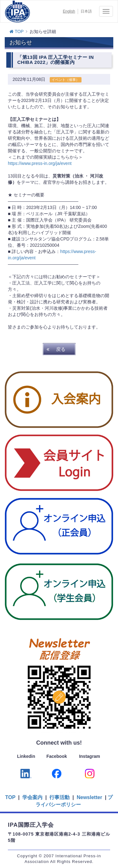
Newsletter (89, 797)
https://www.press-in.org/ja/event (40, 163)
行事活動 (59, 797)
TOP (17, 31)
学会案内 (32, 797)
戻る (61, 349)
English (69, 11)
